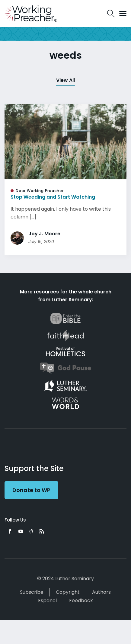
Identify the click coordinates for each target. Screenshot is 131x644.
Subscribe (32, 592)
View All (65, 80)
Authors (101, 592)
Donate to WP (31, 490)
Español (47, 601)
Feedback (81, 601)
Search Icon (111, 14)
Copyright (68, 592)
